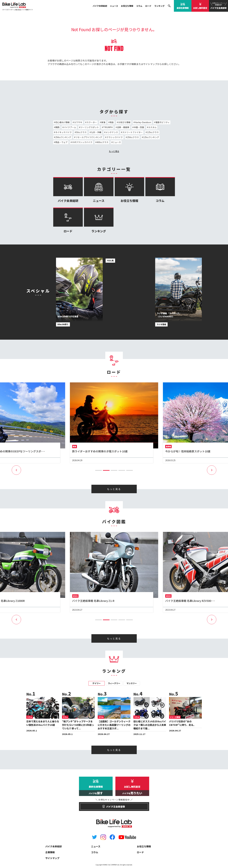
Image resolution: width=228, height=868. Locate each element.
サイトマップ (150, 64)
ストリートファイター (132, 132)
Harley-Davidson (143, 122)
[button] (98, 470)
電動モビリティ (163, 122)
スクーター (92, 122)
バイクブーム (70, 127)
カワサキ (78, 122)
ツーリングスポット (90, 127)
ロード (148, 6)
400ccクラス (103, 142)
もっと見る (114, 151)
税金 (112, 122)
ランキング (159, 6)
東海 (103, 122)
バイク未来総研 (100, 6)
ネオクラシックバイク (82, 142)
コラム (139, 6)
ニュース (114, 6)
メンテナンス (112, 132)
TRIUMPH (108, 127)
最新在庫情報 (183, 8)
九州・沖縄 (96, 132)
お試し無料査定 (200, 8)
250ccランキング (63, 137)
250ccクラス (133, 137)
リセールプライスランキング (89, 137)
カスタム (152, 127)
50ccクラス (81, 132)
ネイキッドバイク (63, 132)
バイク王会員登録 (218, 6)
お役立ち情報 (127, 6)
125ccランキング (151, 137)
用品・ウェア (61, 142)
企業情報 (50, 852)
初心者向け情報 (62, 122)
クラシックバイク (115, 137)
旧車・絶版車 (123, 127)
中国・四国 (139, 127)
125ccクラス (153, 132)
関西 (57, 127)
